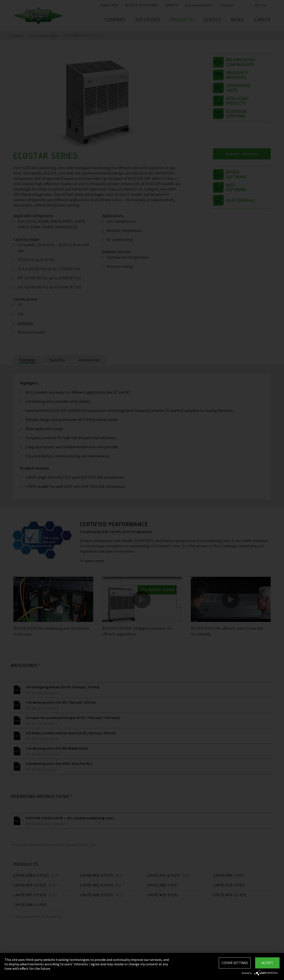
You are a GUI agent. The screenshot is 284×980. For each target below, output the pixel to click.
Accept (267, 963)
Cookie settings (235, 963)
